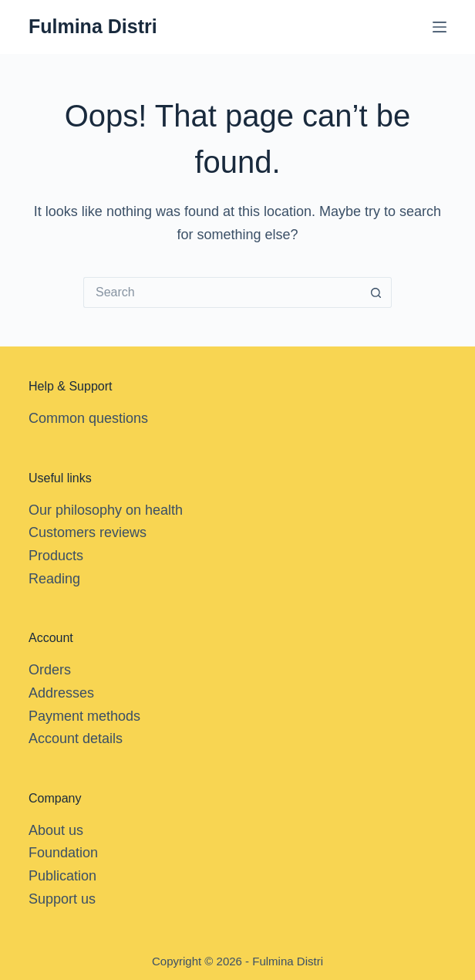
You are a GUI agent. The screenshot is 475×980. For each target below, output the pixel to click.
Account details (76, 738)
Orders (50, 670)
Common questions (88, 418)
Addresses (61, 693)
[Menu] (440, 27)
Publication (62, 876)
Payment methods (84, 716)
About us (56, 830)
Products (56, 556)
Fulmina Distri (93, 26)
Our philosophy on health (106, 510)
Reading (54, 579)
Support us (62, 899)
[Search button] (376, 292)
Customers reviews (88, 532)
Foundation (63, 853)
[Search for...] (222, 292)
